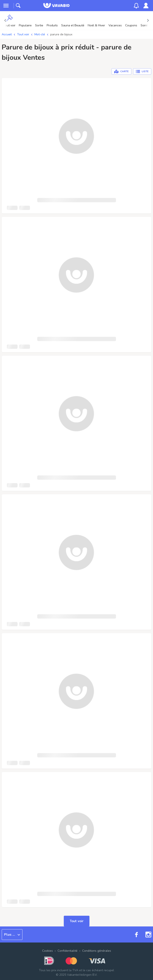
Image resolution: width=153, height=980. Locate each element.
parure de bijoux (61, 34)
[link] (146, 6)
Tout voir (23, 34)
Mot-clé (40, 34)
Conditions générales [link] (97, 951)
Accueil (7, 34)
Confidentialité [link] (68, 951)
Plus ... (12, 935)
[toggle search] (18, 6)
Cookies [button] (48, 951)
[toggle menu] (6, 6)
